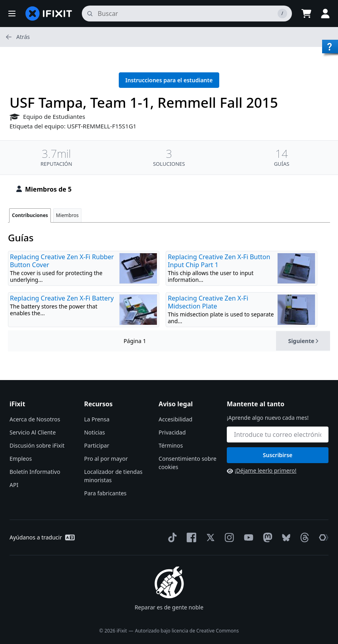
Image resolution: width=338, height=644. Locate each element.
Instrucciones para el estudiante (169, 80)
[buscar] (187, 14)
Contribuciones (30, 215)
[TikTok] (171, 537)
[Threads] (303, 537)
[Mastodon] (266, 537)
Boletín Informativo (35, 472)
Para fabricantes (105, 493)
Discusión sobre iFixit (37, 445)
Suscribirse (278, 455)
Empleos (21, 459)
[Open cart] (306, 14)
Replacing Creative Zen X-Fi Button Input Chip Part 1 (219, 261)
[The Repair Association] (322, 537)
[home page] (49, 14)
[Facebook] (190, 537)
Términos (171, 445)
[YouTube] (247, 537)
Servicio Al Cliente (33, 432)
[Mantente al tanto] (278, 435)
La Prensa (97, 419)
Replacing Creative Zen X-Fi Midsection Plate (208, 302)
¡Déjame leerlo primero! (262, 470)
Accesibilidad (175, 419)
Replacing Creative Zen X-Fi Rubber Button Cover (62, 261)
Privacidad (172, 432)
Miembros (67, 215)
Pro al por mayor (106, 459)
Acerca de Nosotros (35, 419)
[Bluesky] (285, 538)
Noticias (95, 432)
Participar (97, 445)
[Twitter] (209, 537)
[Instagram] (228, 537)
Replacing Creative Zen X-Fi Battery (62, 298)
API (14, 485)
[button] (12, 14)
